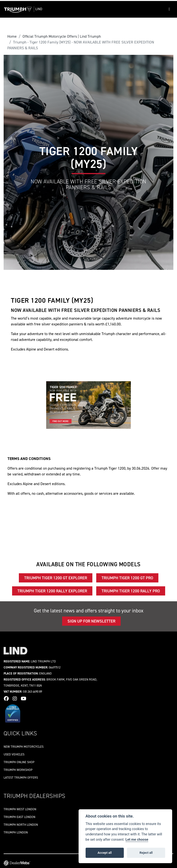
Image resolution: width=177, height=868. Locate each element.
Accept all (105, 853)
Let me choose (137, 840)
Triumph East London (19, 817)
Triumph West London (20, 809)
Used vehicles (14, 754)
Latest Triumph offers (21, 778)
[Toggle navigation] (169, 9)
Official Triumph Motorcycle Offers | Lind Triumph (62, 36)
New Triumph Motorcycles (24, 747)
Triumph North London (21, 825)
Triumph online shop (19, 762)
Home (12, 36)
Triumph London (16, 832)
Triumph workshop (18, 770)
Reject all (146, 853)
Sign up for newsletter (91, 621)
